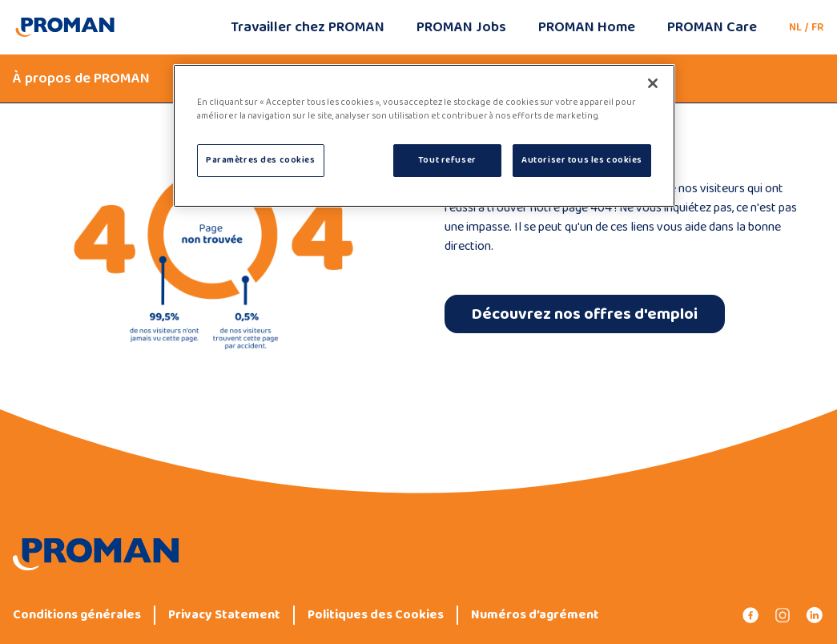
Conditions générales (77, 615)
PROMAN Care (712, 27)
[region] (424, 136)
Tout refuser (447, 160)
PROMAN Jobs (461, 27)
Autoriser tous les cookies (582, 160)
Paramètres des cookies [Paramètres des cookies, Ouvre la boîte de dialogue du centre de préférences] (261, 160)
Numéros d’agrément (535, 615)
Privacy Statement (224, 615)
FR (818, 27)
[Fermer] (653, 83)
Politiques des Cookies (376, 615)
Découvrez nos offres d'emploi (585, 314)
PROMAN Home (587, 27)
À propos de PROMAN (81, 78)
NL (795, 27)
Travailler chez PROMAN (308, 27)
